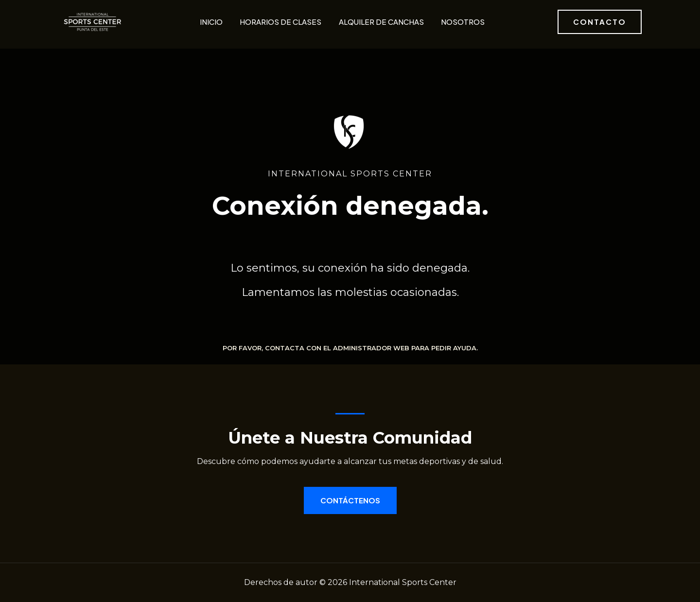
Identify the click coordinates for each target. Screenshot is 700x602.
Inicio (211, 22)
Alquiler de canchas (380, 22)
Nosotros (462, 22)
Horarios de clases (280, 22)
